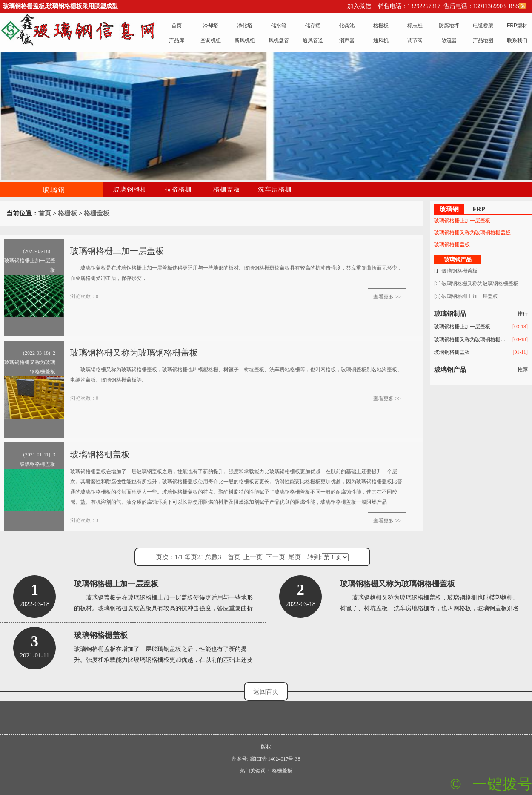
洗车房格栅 (275, 189)
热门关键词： (255, 771)
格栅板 (67, 213)
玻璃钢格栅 (130, 189)
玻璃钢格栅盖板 (452, 244)
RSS (517, 6)
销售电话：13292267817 (409, 6)
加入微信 (359, 6)
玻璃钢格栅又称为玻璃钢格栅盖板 (472, 232)
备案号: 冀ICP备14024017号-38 (266, 759)
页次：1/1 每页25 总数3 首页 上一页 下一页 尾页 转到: (252, 557)
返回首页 (266, 692)
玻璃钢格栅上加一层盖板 (462, 221)
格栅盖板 (227, 189)
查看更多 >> (387, 297)
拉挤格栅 (178, 189)
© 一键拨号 (491, 784)
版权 (266, 747)
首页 (45, 213)
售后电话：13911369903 (475, 6)
